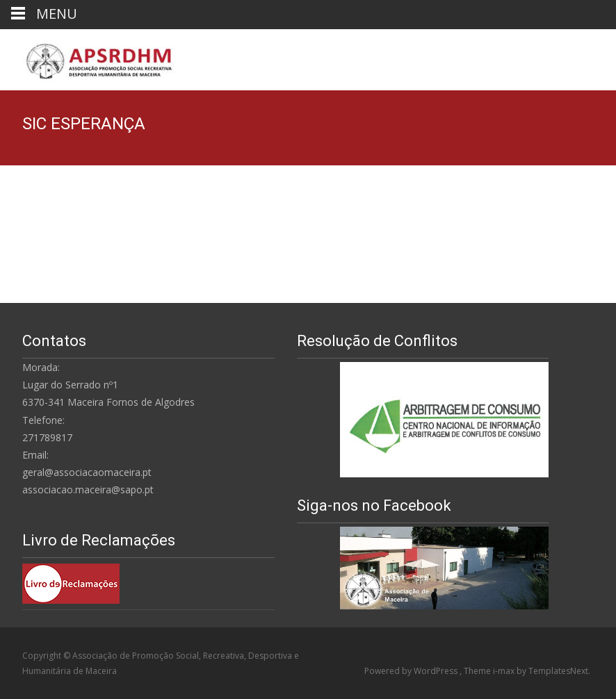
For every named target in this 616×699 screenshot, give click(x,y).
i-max (505, 671)
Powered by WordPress (412, 671)
